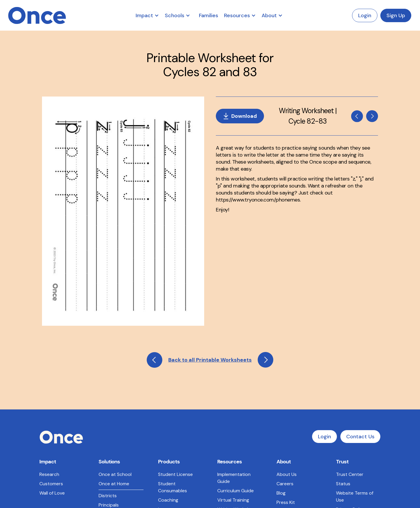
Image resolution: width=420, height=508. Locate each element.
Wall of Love (52, 383)
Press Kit (286, 393)
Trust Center (350, 365)
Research (49, 365)
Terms (130, 483)
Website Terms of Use (355, 387)
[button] (150, 15)
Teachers (108, 405)
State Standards (116, 414)
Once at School (115, 365)
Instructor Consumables (173, 403)
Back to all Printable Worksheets (210, 250)
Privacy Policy (351, 400)
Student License (175, 365)
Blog (281, 383)
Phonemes (228, 409)
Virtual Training (233, 390)
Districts (108, 386)
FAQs (223, 418)
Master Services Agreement (353, 412)
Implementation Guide (234, 368)
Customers (51, 374)
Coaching (168, 390)
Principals (109, 395)
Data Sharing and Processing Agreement (354, 432)
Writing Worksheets (238, 400)
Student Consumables (173, 378)
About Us (287, 365)
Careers (285, 374)
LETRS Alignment (116, 423)
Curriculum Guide (236, 381)
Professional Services (172, 429)
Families (209, 15)
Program (167, 416)
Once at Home (114, 374)
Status (343, 374)
